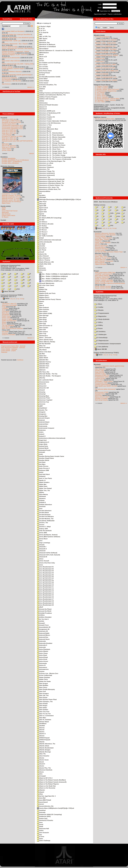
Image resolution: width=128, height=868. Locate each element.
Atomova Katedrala (45, 770)
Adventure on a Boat (45, 163)
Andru (40, 432)
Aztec (40, 839)
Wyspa (4, 322)
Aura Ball (41, 798)
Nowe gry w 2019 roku (9, 132)
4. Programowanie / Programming (106, 91)
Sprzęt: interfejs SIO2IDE (103, 286)
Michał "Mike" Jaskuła (102, 239)
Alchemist (42, 270)
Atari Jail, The (43, 695)
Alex (40, 272)
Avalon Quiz (42, 818)
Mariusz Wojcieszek (101, 246)
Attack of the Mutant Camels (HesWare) (51, 780)
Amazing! (41, 394)
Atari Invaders (43, 694)
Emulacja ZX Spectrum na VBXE (12, 136)
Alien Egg (41, 324)
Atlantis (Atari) (43, 746)
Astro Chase (42, 653)
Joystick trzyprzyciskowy (103, 384)
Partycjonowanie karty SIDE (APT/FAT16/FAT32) (17, 141)
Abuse (40, 55)
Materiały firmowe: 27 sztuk (11, 198)
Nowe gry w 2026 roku (9, 119)
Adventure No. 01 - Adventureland (50, 133)
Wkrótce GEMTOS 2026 (10, 47)
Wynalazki (97, 364)
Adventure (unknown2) (46, 175)
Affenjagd (41, 197)
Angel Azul (42, 440)
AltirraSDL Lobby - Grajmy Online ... (106, 43)
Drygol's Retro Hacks (8, 215)
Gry (99, 28)
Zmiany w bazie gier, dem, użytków (106, 80)
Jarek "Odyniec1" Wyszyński (104, 261)
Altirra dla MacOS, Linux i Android (106, 40)
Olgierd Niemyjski (101, 264)
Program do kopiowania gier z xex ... (107, 77)
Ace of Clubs (42, 67)
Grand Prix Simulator (9, 335)
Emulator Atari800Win (9, 158)
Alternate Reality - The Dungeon (49, 376)
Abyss (40, 59)
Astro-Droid (42, 659)
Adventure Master (44, 131)
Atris (40, 774)
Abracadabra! (43, 49)
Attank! (41, 792)
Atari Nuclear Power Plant (47, 699)
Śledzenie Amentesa (101, 249)
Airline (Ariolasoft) (44, 242)
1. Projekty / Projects (102, 86)
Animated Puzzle (44, 450)
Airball (40, 238)
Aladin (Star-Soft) (44, 264)
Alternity (41, 378)
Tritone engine (6, 149)
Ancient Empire (43, 418)
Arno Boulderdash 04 (45, 573)
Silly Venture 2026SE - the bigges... (106, 52)
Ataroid (41, 730)
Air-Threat (42, 250)
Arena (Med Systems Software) (49, 537)
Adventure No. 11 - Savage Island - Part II (52, 153)
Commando (6, 311)
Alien (40, 303)
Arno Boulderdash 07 (45, 579)
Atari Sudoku (43, 710)
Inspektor (5, 333)
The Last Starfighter (8, 325)
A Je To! (41, 28)
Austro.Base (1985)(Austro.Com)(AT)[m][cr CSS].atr (56, 808)
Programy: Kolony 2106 (102, 277)
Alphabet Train (43, 366)
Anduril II (41, 436)
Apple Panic (42, 486)
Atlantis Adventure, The (46, 744)
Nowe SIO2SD (100, 372)
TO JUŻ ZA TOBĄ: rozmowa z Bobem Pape (109, 252)
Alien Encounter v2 (45, 326)
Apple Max (42, 484)
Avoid (40, 825)
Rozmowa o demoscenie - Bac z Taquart (15, 44)
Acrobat (41, 75)
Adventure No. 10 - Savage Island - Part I (52, 151)
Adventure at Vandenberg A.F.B (49, 113)
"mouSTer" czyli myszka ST (104, 274)
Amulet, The (42, 410)
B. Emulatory (100, 331)
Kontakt (3, 220)
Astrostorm (42, 667)
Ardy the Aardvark (44, 531)
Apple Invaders (43, 482)
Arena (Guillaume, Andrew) (47, 535)
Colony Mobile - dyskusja (9, 349)
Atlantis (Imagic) (44, 750)
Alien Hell (41, 330)
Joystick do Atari (100, 378)
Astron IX (41, 665)
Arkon (40, 559)
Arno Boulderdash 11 (45, 587)
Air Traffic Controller (45, 236)
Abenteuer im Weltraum (46, 44)
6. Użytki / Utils (100, 94)
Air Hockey (42, 226)
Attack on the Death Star (46, 786)
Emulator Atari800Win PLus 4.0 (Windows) (15, 160)
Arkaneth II (42, 549)
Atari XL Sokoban (44, 720)
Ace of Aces (42, 65)
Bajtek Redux (6, 203)
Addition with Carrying (46, 99)
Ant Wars (41, 464)
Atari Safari (42, 708)
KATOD (97, 244)
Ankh (40, 454)
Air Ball (41, 220)
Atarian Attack (43, 722)
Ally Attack (42, 350)
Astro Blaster (43, 651)
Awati (40, 826)
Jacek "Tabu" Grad (101, 256)
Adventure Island (44, 127)
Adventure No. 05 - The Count (48, 141)
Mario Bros (5, 313)
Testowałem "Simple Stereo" (104, 381)
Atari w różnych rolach (102, 397)
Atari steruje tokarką (101, 400)
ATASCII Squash (44, 740)
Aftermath (42, 204)
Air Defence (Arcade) (45, 224)
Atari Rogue (42, 706)
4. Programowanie (102, 313)
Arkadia (41, 545)
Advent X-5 (42, 107)
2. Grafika (99, 307)
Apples (40, 492)
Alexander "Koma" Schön (103, 258)
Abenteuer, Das (43, 43)
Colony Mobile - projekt (8, 351)
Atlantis (41, 742)
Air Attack (41, 216)
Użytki (105, 28)
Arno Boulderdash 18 (45, 601)
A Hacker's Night (44, 26)
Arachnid (41, 506)
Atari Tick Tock (43, 712)
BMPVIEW (5, 144)
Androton (41, 430)
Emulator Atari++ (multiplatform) (12, 162)
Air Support (42, 234)
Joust (4, 310)
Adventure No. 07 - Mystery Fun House (51, 145)
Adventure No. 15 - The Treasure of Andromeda (54, 159)
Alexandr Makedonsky (46, 283)
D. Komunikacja (101, 338)
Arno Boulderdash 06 (45, 577)
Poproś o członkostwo (115, 14)
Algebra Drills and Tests (46, 293)
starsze (32, 153)
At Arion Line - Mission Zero (48, 673)
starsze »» (31, 87)
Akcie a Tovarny (44, 260)
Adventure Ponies (44, 165)
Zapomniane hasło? (100, 14)
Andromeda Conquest (46, 428)
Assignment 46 (43, 629)
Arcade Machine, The (45, 519)
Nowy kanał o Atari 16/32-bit (11, 61)
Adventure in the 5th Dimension (49, 123)
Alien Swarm (42, 332)
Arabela (41, 501)
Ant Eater (41, 462)
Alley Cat (41, 346)
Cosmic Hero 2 (100, 62)
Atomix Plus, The (44, 768)
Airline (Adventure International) (49, 240)
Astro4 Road (42, 657)
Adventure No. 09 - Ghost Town (49, 149)
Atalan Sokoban (44, 677)
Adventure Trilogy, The (46, 171)
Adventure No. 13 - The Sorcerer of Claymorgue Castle (57, 157)
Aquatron (41, 498)
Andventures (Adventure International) (51, 438)
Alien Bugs (42, 320)
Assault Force (43, 625)
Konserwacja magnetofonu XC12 (12, 129)
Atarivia (41, 728)
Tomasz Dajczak (100, 236)
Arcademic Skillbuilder (46, 521)
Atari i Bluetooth (100, 369)
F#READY (98, 241)
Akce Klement (43, 256)
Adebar (41, 101)
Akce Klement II (43, 258)
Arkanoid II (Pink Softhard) (47, 553)
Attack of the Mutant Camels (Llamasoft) (52, 782)
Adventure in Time (44, 125)
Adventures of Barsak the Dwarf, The (51, 181)
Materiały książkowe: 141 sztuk (12, 197)
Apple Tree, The (43, 490)
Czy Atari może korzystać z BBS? (106, 65)
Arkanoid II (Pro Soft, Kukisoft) (48, 555)
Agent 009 (42, 206)
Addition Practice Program (47, 97)
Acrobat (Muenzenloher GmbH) (49, 77)
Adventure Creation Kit (46, 117)
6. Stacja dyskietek (102, 319)
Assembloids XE (44, 627)
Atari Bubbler (43, 685)
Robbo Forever (7, 316)
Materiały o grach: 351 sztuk (11, 200)
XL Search (5, 217)
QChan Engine (7, 150)
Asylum (41, 671)
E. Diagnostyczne (101, 341)
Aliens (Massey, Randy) (46, 342)
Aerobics (41, 195)
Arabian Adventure (44, 505)
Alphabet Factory (44, 362)
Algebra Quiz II (43, 297)
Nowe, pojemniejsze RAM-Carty (105, 272)
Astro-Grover (43, 661)
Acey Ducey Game (44, 71)
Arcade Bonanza (44, 515)
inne (17, 289)
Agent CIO (42, 210)
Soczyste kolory (100, 394)
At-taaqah (41, 776)
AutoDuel (41, 810)
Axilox (40, 830)
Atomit (40, 762)
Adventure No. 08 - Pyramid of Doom (50, 147)
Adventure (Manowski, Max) (48, 129)
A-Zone (41, 837)
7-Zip (18, 299)
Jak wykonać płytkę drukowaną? (105, 389)
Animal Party (42, 446)
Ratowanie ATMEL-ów (102, 375)
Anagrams (42, 414)
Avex (40, 822)
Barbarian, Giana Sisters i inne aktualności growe (17, 38)
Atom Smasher (43, 756)
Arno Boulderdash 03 (45, 571)
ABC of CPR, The (44, 36)
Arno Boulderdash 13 (45, 591)
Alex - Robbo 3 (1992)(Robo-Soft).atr (53, 279)
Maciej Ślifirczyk (100, 260)
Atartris (41, 732)
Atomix (41, 766)
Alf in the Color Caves (46, 285)
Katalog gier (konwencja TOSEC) (12, 295)
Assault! (41, 623)
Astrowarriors (43, 669)
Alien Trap (42, 334)
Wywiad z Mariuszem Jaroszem (105, 233)
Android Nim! (43, 424)
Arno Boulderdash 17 (45, 599)
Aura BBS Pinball (44, 800)
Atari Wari (41, 718)
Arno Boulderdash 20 (45, 605)
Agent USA (42, 212)
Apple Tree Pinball (44, 488)
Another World (43, 460)
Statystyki (4, 352)
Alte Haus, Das (43, 372)
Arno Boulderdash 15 (45, 595)
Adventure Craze (44, 115)
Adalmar (41, 89)
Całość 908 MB (101, 349)
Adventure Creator (44, 119)
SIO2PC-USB (99, 371)
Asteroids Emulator (45, 643)
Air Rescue (42, 230)
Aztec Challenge (44, 841)
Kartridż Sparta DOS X (9, 124)
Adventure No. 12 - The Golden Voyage (51, 155)
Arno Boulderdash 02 (45, 569)
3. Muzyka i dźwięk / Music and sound (107, 89)
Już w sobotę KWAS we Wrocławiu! (13, 31)
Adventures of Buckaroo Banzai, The (51, 183)
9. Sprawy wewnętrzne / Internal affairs (107, 99)
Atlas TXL (41, 754)
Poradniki (4, 118)
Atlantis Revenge (44, 752)
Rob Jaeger (99, 255)
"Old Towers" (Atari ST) (9, 304)
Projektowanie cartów (102, 377)
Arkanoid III (42, 557)
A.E (39, 193)
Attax (40, 794)
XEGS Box (98, 395)
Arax (40, 509)
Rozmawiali (98, 232)
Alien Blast (42, 318)
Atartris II (41, 734)
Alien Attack (42, 312)
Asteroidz (41, 647)
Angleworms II (43, 442)
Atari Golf (41, 691)
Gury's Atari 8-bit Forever (10, 211)
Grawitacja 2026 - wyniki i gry (11, 41)
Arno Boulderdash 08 (45, 581)
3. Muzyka (99, 310)
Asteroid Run (43, 637)
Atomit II (41, 764)
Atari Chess (42, 687)
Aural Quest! (42, 802)
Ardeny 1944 (42, 529)
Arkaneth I (42, 547)
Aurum (40, 804)
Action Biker (42, 79)
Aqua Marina (42, 494)
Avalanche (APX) (44, 816)
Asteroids (41, 641)
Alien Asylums (43, 309)
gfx (124, 210)
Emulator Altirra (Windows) (10, 163)
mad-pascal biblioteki (102, 74)
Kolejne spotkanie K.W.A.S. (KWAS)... (107, 55)
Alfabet (41, 287)
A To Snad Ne (43, 32)
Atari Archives (6, 214)
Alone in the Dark (44, 352)
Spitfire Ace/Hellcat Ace (9, 321)
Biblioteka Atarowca (7, 166)
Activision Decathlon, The (47, 85)
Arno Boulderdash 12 (45, 589)
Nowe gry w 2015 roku (9, 139)
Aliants (40, 301)
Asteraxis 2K (42, 631)
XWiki (4, 209)
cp (123, 207)
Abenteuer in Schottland (46, 47)
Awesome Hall (43, 829)
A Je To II (41, 30)
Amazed (41, 390)
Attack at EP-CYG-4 (45, 778)
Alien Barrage (43, 316)
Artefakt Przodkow (44, 613)
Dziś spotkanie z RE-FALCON (11, 81)
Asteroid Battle (43, 633)
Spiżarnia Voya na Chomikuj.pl (11, 202)
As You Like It (43, 619)
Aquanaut (41, 496)
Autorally (41, 812)
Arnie (40, 565)
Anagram (41, 412)
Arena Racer (42, 539)
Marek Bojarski (100, 263)
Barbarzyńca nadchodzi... (10, 78)
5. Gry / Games (100, 92)
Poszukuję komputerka (102, 37)
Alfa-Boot (41, 291)
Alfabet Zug (42, 289)
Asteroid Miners (44, 635)
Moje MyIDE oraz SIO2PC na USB (106, 386)
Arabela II (41, 502)
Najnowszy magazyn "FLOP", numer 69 (14, 55)
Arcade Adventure (44, 511)
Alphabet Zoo (43, 368)
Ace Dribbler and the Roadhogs (49, 63)
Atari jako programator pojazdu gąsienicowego (17, 75)
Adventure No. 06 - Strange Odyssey (50, 143)
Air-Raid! (41, 244)
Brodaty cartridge (7, 67)
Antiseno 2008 (43, 470)
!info (111, 213)
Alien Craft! (42, 322)
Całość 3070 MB (8, 291)
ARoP (40, 607)
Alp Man (41, 354)
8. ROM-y (99, 325)
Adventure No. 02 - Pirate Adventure (50, 135)
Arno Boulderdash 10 (45, 585)
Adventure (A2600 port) (46, 111)
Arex (40, 541)
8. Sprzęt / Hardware (102, 97)
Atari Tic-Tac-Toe (44, 714)
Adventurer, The (44, 177)
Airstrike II (42, 248)
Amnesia (41, 404)
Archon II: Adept (7, 319)
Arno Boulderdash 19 (45, 603)
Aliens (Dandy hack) (45, 340)
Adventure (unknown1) (46, 173)
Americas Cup (43, 402)
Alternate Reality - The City (47, 374)
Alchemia (41, 268)
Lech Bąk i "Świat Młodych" (104, 238)
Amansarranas (43, 382)
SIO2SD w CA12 (100, 374)
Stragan (96, 271)
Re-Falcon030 (6, 79)
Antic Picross (43, 466)
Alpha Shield (42, 358)
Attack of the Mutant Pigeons (48, 784)
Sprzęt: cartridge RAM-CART (104, 282)
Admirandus (42, 103)
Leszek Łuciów (100, 250)
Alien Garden (43, 328)
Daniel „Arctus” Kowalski (103, 243)
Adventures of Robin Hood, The (49, 189)
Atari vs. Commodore (45, 716)
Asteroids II (42, 645)
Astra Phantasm (44, 649)
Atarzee (41, 736)
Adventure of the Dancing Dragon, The (51, 161)
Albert (40, 266)
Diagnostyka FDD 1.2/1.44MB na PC (107, 71)
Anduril (41, 434)
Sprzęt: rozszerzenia (101, 279)
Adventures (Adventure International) (51, 179)
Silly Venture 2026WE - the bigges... (106, 49)
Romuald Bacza (100, 247)
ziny (111, 225)
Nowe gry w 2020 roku (9, 130)
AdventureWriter (44, 191)
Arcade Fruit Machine (45, 517)
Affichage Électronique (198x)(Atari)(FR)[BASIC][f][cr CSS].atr (59, 199)
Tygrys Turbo (99, 380)
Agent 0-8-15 (42, 208)
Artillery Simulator (44, 617)
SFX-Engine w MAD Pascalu (11, 121)
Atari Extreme (6, 84)
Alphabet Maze (43, 364)
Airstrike (41, 246)
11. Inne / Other (100, 102)
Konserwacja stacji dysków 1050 (12, 127)
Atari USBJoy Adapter (102, 276)
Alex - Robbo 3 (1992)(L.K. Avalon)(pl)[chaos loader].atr (59, 274)
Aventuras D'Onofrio (45, 820)
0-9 (3, 274)
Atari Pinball (42, 704)
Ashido (41, 621)
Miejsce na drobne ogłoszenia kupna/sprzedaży (110, 283)
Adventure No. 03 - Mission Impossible (51, 137)
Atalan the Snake (44, 681)
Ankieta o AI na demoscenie (11, 58)
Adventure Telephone (45, 167)
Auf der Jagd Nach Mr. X (46, 796)
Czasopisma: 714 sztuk (9, 194)
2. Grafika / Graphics (102, 88)
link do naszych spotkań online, (105, 119)
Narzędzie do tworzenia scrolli (11, 122)
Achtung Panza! (44, 73)
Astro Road (42, 655)
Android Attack (43, 422)
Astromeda (42, 663)
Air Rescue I (42, 232)
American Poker (44, 398)
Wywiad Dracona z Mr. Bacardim (105, 235)
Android (41, 420)
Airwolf (41, 252)
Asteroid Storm (43, 639)
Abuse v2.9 (42, 57)
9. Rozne (98, 328)
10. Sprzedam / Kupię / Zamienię (105, 100)
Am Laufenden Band (45, 380)
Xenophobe (6, 314)
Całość (6, 298)
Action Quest (43, 83)
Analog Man (42, 416)
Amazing (41, 392)
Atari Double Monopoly (46, 689)
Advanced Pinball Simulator (48, 105)
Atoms (40, 772)
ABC (40, 34)
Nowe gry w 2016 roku (9, 138)
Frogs (4, 307)
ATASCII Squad (43, 738)
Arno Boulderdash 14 (45, 593)
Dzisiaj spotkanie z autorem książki (13, 68)
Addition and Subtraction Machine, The (51, 95)
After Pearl (42, 202)
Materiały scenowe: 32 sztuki (11, 195)
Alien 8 (40, 305)
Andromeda (42, 426)
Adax (40, 91)
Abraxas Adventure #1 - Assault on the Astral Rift (55, 51)
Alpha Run (42, 356)
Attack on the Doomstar (46, 788)
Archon (4, 324)
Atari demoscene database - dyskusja (13, 347)
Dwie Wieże (6, 327)
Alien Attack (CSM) (44, 313)
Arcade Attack (43, 513)
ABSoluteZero (43, 53)
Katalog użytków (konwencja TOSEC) (106, 353)
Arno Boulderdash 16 (45, 597)
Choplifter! (5, 308)
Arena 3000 (42, 533)
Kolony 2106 (6, 318)
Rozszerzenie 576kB (102, 392)
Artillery (41, 615)
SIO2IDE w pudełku (101, 398)
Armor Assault (43, 561)
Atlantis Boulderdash (45, 748)
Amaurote (41, 384)
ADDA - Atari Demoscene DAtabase (106, 202)
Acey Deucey (43, 69)
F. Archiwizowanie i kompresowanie (108, 344)
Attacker (41, 790)
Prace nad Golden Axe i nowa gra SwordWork (16, 34)
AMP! (40, 406)
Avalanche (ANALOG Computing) (49, 814)
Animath (41, 452)
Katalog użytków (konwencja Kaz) (105, 296)
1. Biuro (98, 304)
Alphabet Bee (43, 360)
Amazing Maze (43, 396)
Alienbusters (42, 336)
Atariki (4, 208)
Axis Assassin (43, 833)
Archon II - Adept (44, 527)
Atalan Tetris (42, 679)
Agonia (41, 214)
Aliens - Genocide (44, 338)
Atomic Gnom (43, 760)
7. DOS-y (99, 322)
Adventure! (42, 109)
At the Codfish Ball (44, 675)
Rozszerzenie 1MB (101, 383)
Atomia (41, 758)
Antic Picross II (43, 468)
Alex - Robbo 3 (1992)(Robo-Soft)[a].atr (54, 276)
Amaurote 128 (43, 388)
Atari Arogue (42, 683)
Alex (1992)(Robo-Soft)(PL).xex (51, 281)
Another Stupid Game (45, 458)
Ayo (39, 835)
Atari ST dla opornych (9, 146)
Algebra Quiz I (43, 295)
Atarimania (5, 212)
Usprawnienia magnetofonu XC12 (13, 125)
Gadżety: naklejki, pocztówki (104, 280)
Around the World (44, 611)
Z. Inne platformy (101, 347)
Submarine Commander (10, 305)
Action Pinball (43, 81)
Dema (112, 28)
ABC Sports (42, 39)
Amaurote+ (42, 386)
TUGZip (22, 299)
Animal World (43, 448)
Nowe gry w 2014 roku (9, 147)
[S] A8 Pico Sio (100, 58)
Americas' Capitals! (45, 400)
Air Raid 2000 (43, 228)
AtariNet (41, 726)
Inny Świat (5, 331)
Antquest (41, 476)
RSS (30, 26)
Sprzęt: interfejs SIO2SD (103, 288)
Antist (40, 472)
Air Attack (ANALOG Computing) (49, 218)
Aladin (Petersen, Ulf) (45, 262)
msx (117, 216)
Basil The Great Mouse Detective (12, 328)
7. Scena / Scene (100, 96)
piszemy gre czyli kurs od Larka (105, 68)
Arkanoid (41, 551)
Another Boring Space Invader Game (51, 456)
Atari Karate (42, 698)
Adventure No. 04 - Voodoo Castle (50, 139)
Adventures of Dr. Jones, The (48, 187)
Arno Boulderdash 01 (45, 567)
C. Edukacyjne (100, 334)
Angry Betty (42, 444)
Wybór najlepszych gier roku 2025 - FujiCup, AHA (18, 64)
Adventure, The (43, 169)
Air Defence (42, 222)
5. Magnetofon (100, 316)
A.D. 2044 (41, 87)
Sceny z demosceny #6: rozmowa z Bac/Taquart (17, 48)
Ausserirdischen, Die (45, 806)
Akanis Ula (42, 254)
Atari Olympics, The (45, 702)
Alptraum (41, 370)
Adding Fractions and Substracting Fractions (53, 93)
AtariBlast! (42, 724)
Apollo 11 (41, 480)
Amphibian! (42, 408)
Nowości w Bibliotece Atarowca (12, 72)
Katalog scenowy (100, 205)
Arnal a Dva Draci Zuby (46, 563)
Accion (40, 61)
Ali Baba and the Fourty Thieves (49, 299)
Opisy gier (4, 302)
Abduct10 (41, 40)
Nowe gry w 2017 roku (9, 133)
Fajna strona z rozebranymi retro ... (106, 46)
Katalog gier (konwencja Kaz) (11, 265)
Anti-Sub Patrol (43, 474)
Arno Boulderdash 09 (45, 583)
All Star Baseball (44, 344)
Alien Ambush (43, 308)
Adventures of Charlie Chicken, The (50, 185)
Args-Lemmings (44, 543)
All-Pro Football (43, 348)
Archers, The (42, 523)
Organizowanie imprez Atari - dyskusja (13, 346)
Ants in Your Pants (44, 478)
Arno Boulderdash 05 (45, 575)
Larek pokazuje (7, 135)
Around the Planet (44, 609)
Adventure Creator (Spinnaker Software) (52, 121)
